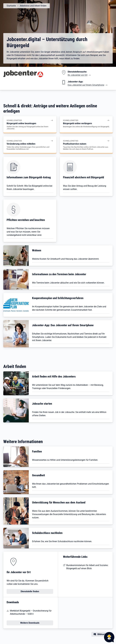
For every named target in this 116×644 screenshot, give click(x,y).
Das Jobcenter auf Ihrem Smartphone (86, 85)
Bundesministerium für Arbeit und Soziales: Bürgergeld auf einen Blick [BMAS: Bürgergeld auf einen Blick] (87, 567)
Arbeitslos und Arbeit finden (33, 6)
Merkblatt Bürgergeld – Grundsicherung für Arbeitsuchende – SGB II (31, 612)
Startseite (11, 6)
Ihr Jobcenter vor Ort (78, 75)
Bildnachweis (104, 634)
